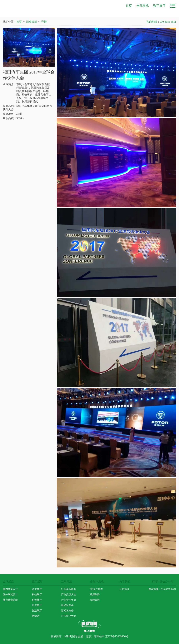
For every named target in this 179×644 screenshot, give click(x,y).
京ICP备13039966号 (117, 636)
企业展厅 (37, 589)
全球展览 (143, 6)
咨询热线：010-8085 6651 (161, 22)
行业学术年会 (69, 600)
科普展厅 (37, 600)
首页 (129, 6)
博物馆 (36, 616)
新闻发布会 (67, 611)
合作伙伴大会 (69, 616)
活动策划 (67, 582)
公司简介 (124, 589)
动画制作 (95, 600)
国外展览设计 (10, 594)
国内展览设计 (10, 589)
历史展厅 (37, 605)
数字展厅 (159, 6)
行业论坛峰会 (69, 589)
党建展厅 (37, 611)
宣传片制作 (96, 589)
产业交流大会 (69, 594)
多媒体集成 (97, 582)
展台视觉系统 (10, 600)
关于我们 (125, 582)
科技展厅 (37, 594)
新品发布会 (67, 605)
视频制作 (95, 594)
